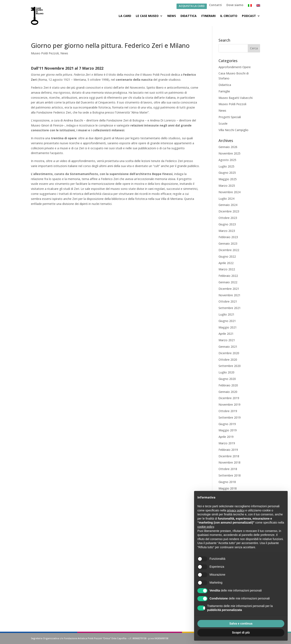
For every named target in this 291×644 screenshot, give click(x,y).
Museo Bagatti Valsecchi (236, 98)
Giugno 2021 (227, 321)
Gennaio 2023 (228, 243)
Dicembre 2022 (229, 250)
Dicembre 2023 (229, 211)
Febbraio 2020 (228, 385)
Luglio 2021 (226, 314)
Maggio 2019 (228, 430)
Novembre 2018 (229, 462)
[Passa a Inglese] (258, 6)
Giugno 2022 (227, 256)
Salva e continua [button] (241, 624)
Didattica (189, 16)
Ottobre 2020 (228, 360)
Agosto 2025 (227, 160)
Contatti (215, 5)
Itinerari (208, 16)
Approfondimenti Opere (235, 67)
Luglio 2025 (226, 166)
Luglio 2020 (226, 372)
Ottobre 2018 (228, 469)
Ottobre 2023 (228, 218)
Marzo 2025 (227, 186)
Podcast (249, 16)
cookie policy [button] (206, 527)
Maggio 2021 (228, 327)
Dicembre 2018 (229, 456)
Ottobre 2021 (228, 301)
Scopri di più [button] (241, 632)
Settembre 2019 (230, 417)
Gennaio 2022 (228, 282)
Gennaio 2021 (228, 347)
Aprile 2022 (226, 263)
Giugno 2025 (227, 173)
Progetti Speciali (230, 117)
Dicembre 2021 (229, 289)
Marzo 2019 (227, 443)
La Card (125, 16)
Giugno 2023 (227, 224)
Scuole (223, 123)
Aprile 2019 (226, 437)
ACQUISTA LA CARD (192, 6)
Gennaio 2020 (228, 392)
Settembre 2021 (230, 308)
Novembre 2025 (229, 153)
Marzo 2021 (227, 340)
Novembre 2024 (229, 192)
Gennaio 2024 (228, 205)
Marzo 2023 (227, 231)
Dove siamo (235, 5)
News (172, 16)
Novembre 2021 (229, 295)
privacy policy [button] (236, 510)
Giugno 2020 (227, 379)
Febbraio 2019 (228, 450)
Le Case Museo (147, 16)
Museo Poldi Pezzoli (45, 53)
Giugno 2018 (227, 482)
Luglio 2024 (226, 199)
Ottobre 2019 (228, 411)
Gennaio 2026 (228, 147)
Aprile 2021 (226, 334)
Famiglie (224, 91)
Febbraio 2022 (228, 276)
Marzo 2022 (227, 269)
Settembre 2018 (230, 475)
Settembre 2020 (230, 366)
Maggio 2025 (228, 179)
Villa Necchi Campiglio (233, 130)
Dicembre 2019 (229, 398)
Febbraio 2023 (228, 237)
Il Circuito (229, 16)
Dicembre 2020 (229, 353)
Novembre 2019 (229, 404)
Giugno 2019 (227, 424)
